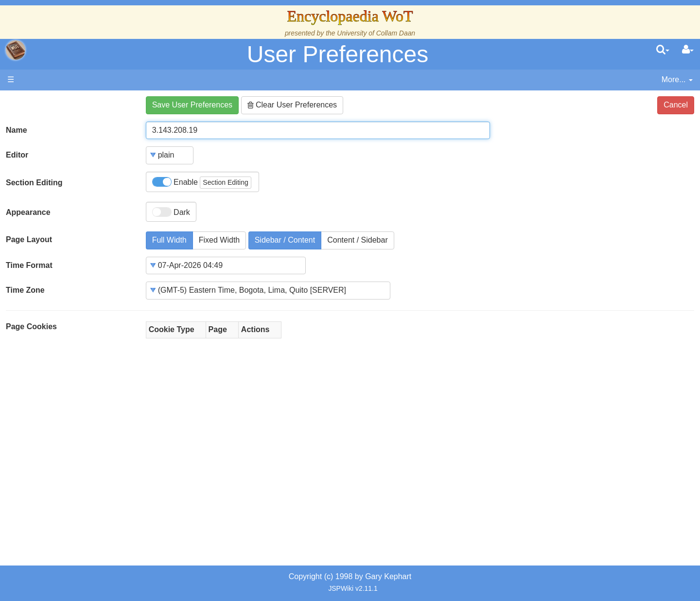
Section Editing (34, 183)
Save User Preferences (192, 105)
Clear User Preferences (292, 105)
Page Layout (29, 239)
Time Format (29, 265)
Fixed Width (219, 240)
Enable (202, 183)
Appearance (28, 212)
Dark (171, 212)
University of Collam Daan (376, 33)
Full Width (169, 240)
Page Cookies (31, 327)
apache (16, 50)
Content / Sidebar (358, 240)
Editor (17, 155)
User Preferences (338, 54)
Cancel (676, 105)
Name (17, 130)
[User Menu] (688, 50)
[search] (663, 50)
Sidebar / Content (285, 240)
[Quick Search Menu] (663, 50)
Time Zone (25, 290)
